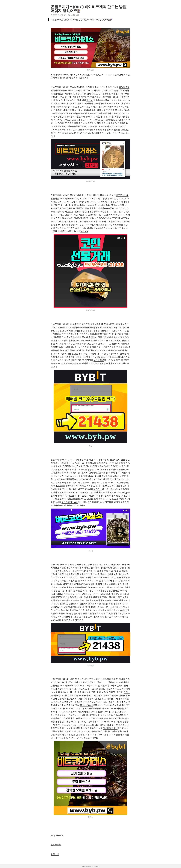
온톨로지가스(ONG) (58, 15)
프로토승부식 (64, 340)
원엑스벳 (55, 854)
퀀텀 (68, 479)
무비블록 (75, 587)
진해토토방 (58, 499)
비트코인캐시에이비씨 (88, 334)
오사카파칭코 (95, 473)
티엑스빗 (57, 130)
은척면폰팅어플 (97, 331)
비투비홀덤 (103, 470)
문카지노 (98, 489)
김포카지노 (100, 357)
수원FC (123, 610)
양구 (68, 571)
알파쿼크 (81, 505)
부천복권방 (99, 360)
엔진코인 (79, 620)
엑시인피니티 (70, 718)
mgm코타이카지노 (104, 228)
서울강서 (122, 614)
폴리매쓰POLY (86, 705)
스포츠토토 (56, 845)
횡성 (96, 208)
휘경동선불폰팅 (106, 591)
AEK (90, 225)
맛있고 (90, 100)
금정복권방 (124, 87)
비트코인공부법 (91, 738)
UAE (71, 327)
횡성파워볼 (85, 604)
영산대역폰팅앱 (110, 728)
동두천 (58, 581)
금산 (77, 725)
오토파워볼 (58, 126)
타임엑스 (72, 117)
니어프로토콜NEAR (121, 347)
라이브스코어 (57, 836)
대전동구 (120, 107)
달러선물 (68, 607)
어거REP (84, 231)
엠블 (76, 215)
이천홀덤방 (58, 715)
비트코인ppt (122, 492)
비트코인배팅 (78, 708)
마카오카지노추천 (70, 502)
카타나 (98, 97)
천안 (94, 212)
